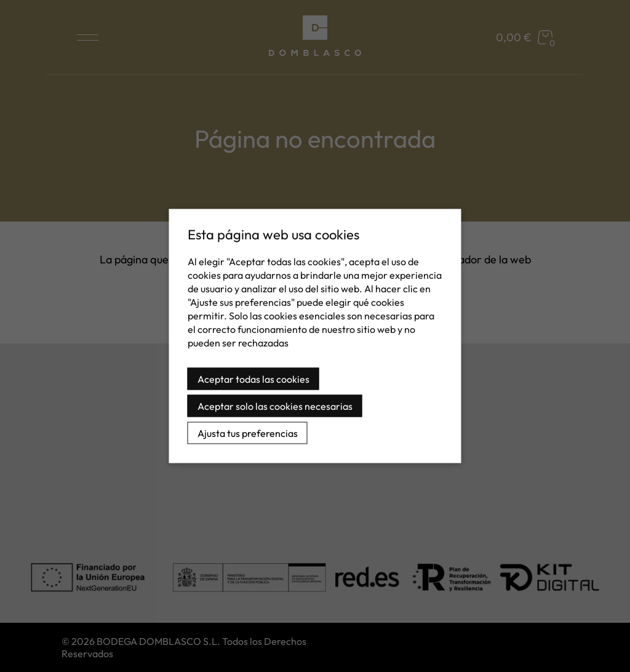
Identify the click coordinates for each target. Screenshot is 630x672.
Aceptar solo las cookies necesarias (275, 406)
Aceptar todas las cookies (253, 379)
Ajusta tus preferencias (248, 433)
